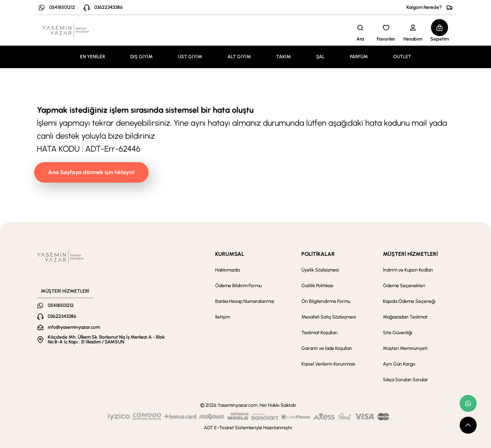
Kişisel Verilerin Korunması (328, 364)
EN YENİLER (93, 57)
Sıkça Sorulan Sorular (405, 380)
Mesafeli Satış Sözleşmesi (329, 317)
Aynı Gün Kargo (399, 364)
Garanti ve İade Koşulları (327, 348)
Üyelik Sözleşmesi (320, 270)
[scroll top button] (468, 425)
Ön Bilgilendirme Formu (326, 301)
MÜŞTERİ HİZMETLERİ (410, 254)
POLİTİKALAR (318, 254)
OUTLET (402, 57)
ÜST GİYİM (190, 57)
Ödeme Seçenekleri (404, 286)
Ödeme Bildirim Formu (238, 286)
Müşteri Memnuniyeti (405, 348)
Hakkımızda (227, 270)
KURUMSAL (230, 254)
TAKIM (284, 57)
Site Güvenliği (398, 333)
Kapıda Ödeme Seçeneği (409, 301)
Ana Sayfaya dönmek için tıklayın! (91, 172)
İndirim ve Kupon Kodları (408, 270)
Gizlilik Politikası (317, 286)
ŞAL (320, 57)
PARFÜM (359, 57)
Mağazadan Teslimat (405, 317)
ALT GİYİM (239, 57)
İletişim (222, 317)
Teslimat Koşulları (319, 333)
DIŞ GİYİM (142, 57)
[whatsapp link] (468, 403)
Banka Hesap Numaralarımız (245, 301)
